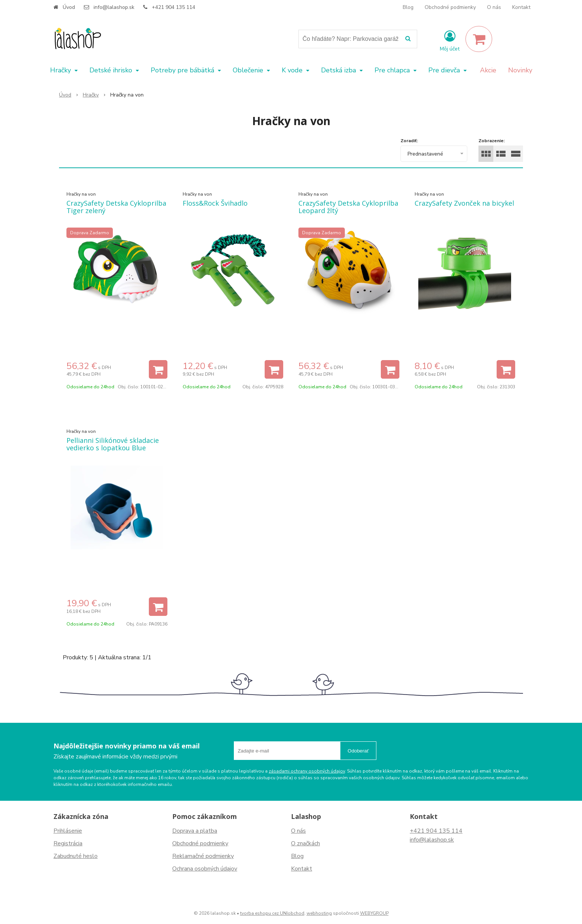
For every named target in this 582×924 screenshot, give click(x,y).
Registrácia (68, 843)
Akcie (488, 70)
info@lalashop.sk (114, 7)
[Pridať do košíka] (158, 369)
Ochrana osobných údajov (205, 869)
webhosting (319, 913)
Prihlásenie (68, 831)
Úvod (69, 7)
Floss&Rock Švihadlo (215, 203)
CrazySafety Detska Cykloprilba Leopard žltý (348, 207)
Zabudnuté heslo (76, 856)
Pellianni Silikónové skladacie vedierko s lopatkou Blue (113, 444)
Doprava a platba (195, 831)
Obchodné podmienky (450, 7)
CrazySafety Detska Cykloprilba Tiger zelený (116, 207)
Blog (408, 7)
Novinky (520, 70)
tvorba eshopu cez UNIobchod (272, 913)
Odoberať (358, 751)
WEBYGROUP (374, 913)
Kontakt (521, 7)
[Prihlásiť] (450, 40)
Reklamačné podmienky (203, 856)
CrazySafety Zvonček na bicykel (464, 203)
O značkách (305, 843)
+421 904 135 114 (174, 7)
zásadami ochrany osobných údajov (307, 771)
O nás (494, 7)
